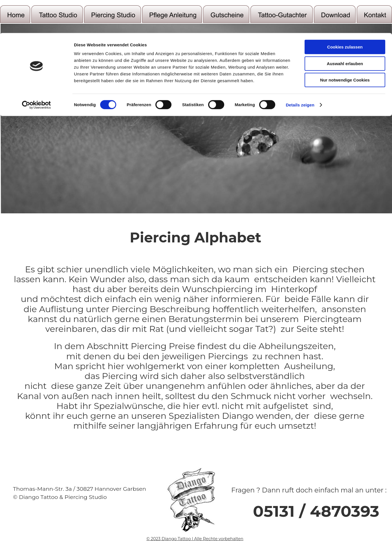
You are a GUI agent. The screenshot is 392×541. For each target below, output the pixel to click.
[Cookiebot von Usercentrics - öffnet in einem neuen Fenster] (37, 233)
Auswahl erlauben (345, 192)
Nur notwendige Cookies (345, 208)
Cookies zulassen (345, 175)
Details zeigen (300, 233)
